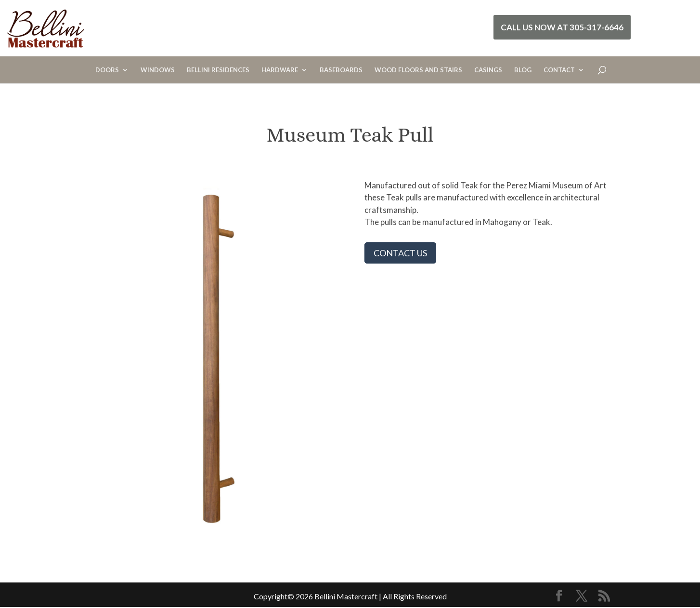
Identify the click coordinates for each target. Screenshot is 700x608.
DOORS (107, 70)
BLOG (523, 70)
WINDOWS (158, 70)
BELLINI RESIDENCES (218, 70)
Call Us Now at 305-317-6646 (562, 27)
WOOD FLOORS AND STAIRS (418, 70)
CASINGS (488, 70)
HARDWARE (280, 70)
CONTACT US (400, 253)
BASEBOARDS (341, 70)
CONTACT (559, 70)
